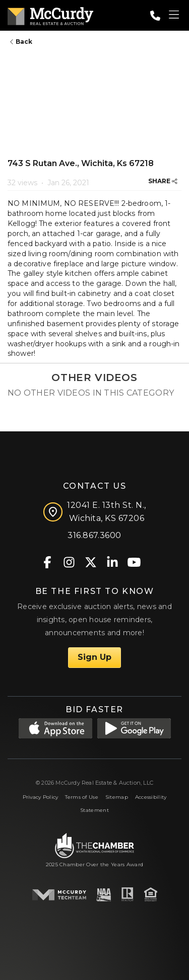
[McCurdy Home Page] (50, 14)
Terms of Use (81, 797)
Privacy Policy (41, 797)
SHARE (163, 181)
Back (21, 42)
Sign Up (94, 657)
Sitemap (117, 797)
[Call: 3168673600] (155, 16)
